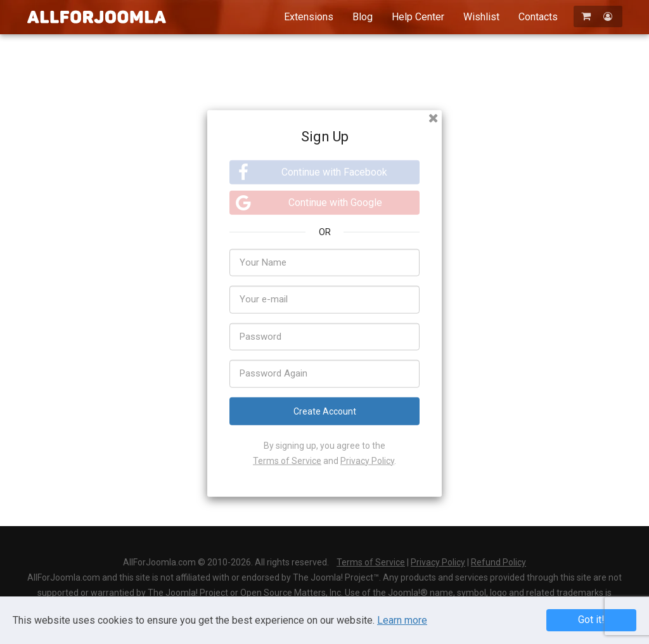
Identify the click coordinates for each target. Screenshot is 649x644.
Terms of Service (287, 460)
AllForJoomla (97, 17)
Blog (363, 17)
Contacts (538, 17)
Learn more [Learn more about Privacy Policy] (402, 620)
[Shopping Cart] (587, 16)
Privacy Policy (367, 460)
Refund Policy (498, 562)
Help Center (418, 17)
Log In (375, 517)
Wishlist (481, 17)
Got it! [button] (591, 620)
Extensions (309, 17)
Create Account (325, 411)
